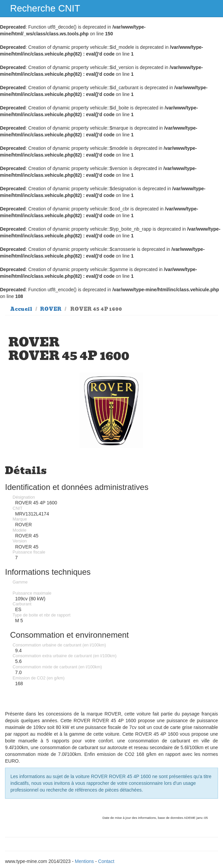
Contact (106, 861)
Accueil (21, 309)
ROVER (51, 309)
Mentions (84, 861)
